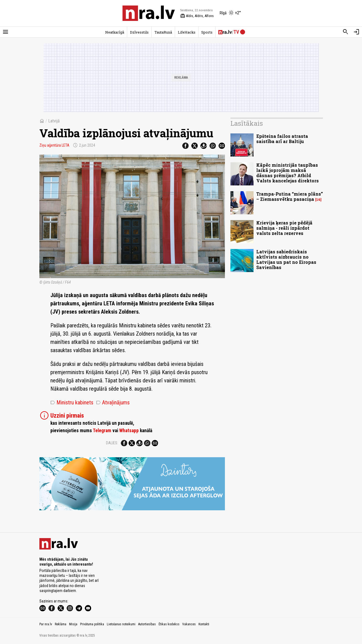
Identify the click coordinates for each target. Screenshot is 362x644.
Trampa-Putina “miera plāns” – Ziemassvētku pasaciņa (290, 196)
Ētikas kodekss (169, 624)
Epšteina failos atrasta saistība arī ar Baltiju (282, 139)
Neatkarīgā (115, 32)
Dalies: (112, 443)
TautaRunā (163, 32)
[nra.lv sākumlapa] (149, 13)
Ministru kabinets (72, 402)
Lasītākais (247, 123)
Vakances (189, 624)
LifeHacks (187, 32)
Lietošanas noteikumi (121, 624)
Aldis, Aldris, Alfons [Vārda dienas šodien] (197, 16)
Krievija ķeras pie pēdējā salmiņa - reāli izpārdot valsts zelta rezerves (284, 228)
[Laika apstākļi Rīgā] (230, 13)
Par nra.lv (46, 624)
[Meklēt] (345, 32)
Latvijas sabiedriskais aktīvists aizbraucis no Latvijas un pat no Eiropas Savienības (286, 260)
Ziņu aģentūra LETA (54, 145)
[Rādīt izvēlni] (6, 32)
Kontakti (204, 624)
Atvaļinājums (113, 402)
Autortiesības (147, 624)
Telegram (102, 431)
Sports (207, 32)
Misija (73, 624)
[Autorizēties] (356, 32)
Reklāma (61, 624)
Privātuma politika (92, 624)
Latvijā (54, 121)
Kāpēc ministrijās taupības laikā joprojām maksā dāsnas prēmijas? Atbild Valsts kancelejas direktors (288, 173)
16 (318, 200)
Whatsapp (129, 431)
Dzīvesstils (139, 32)
